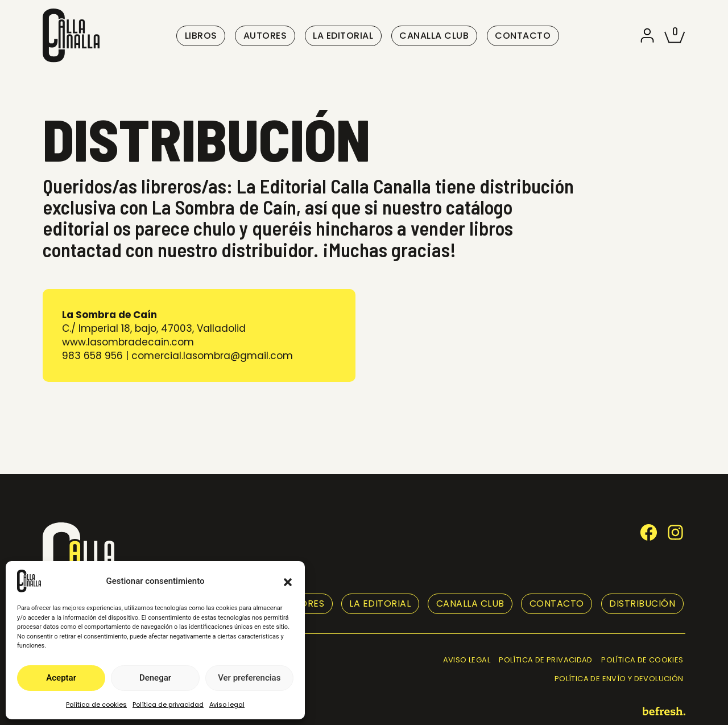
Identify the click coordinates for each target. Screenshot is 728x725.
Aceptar (61, 678)
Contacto (523, 36)
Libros (201, 36)
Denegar (155, 678)
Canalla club (434, 36)
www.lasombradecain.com (128, 342)
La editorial (343, 36)
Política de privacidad (168, 705)
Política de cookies (96, 705)
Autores (265, 36)
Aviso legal (227, 705)
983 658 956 (92, 356)
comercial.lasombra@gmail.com (212, 356)
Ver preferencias (249, 678)
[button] (288, 581)
